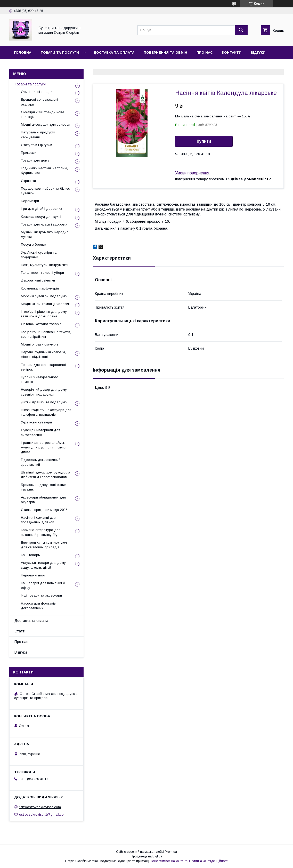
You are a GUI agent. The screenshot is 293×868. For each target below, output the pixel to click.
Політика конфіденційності (209, 861)
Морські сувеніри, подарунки (44, 296)
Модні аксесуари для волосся (46, 124)
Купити (204, 141)
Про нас (205, 53)
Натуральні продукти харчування (38, 135)
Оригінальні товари (37, 92)
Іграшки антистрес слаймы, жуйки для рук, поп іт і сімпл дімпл (44, 447)
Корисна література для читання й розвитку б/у (41, 532)
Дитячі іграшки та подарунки (44, 402)
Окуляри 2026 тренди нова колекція (43, 114)
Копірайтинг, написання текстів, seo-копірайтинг (46, 334)
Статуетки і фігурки (36, 145)
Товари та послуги (60, 53)
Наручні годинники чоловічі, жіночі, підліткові (43, 354)
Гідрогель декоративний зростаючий (41, 462)
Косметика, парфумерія (40, 288)
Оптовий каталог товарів (41, 324)
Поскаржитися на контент (168, 861)
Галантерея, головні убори (42, 273)
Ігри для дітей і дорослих (42, 209)
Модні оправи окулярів (40, 344)
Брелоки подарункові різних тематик (44, 487)
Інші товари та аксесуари (41, 595)
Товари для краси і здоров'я (44, 224)
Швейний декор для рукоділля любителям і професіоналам (46, 475)
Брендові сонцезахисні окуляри (39, 102)
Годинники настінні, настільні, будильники (44, 170)
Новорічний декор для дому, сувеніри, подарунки (44, 392)
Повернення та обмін (165, 53)
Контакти (232, 53)
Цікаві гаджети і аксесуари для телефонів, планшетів (46, 412)
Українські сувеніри (36, 422)
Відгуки (258, 53)
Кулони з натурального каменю (40, 379)
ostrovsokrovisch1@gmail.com (43, 814)
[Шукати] (241, 30)
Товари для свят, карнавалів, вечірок (45, 367)
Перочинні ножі (33, 575)
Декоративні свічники (38, 280)
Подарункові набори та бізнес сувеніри (45, 191)
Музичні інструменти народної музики (45, 234)
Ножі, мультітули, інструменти (45, 265)
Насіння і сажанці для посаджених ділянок (39, 520)
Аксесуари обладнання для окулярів (43, 500)
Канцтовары (31, 555)
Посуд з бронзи (34, 244)
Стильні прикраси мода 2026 (44, 510)
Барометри (30, 201)
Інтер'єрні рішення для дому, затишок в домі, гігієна (44, 314)
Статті (20, 631)
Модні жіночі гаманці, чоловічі (45, 304)
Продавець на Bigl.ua (146, 856)
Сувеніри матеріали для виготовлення (40, 432)
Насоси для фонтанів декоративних (38, 606)
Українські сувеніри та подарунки (39, 255)
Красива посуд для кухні (41, 217)
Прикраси (29, 153)
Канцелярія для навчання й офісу (43, 585)
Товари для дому (35, 160)
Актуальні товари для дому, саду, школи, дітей (44, 565)
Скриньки (28, 181)
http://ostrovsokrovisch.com (40, 807)
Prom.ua (171, 852)
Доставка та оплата (114, 53)
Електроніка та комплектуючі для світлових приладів (44, 545)
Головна (23, 53)
